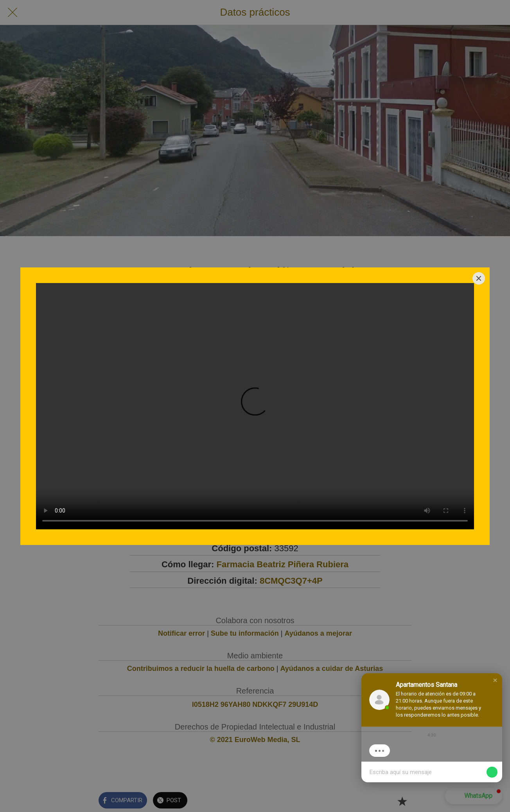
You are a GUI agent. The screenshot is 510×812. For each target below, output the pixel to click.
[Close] (479, 278)
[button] (495, 680)
